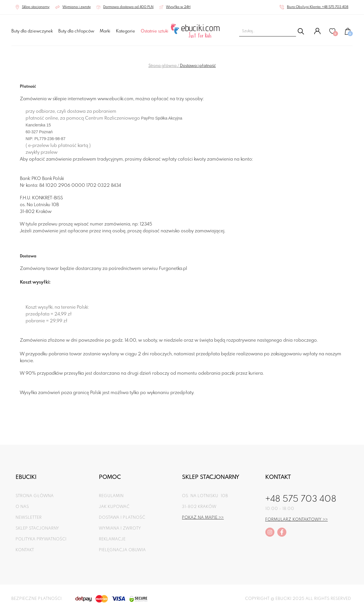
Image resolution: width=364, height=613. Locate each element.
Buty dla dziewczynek (32, 31)
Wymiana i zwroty (120, 528)
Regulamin (111, 496)
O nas (22, 507)
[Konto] (317, 33)
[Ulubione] (333, 33)
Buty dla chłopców (76, 31)
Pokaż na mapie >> (203, 518)
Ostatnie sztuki (155, 31)
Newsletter (29, 518)
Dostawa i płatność (122, 518)
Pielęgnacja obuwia (122, 550)
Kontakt (25, 550)
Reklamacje (112, 539)
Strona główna (163, 66)
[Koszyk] (348, 34)
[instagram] (270, 532)
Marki (105, 31)
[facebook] (282, 532)
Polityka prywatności (41, 539)
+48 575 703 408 (301, 499)
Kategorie (126, 31)
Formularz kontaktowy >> (297, 520)
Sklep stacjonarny (37, 528)
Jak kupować (114, 507)
